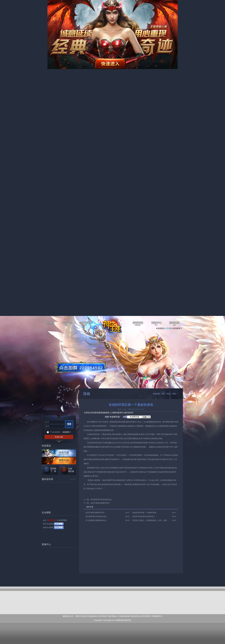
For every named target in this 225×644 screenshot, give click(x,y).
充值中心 (156, 324)
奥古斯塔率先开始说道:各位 (101, 500)
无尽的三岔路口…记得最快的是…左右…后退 (149, 520)
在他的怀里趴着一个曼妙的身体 (144, 513)
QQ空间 (92, 413)
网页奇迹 (114, 326)
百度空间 (130, 413)
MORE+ (73, 479)
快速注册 (59, 437)
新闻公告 (67, 324)
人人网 (112, 413)
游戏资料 (85, 324)
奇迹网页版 (120, 620)
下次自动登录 (55, 432)
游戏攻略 (138, 324)
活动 (174, 394)
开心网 (124, 413)
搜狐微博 (105, 413)
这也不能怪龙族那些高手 (100, 503)
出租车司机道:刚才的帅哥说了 (144, 516)
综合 (169, 394)
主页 (163, 394)
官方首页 (49, 324)
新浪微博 (99, 413)
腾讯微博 (118, 413)
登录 (69, 424)
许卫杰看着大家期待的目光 (96, 520)
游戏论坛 (174, 324)
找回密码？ (67, 432)
